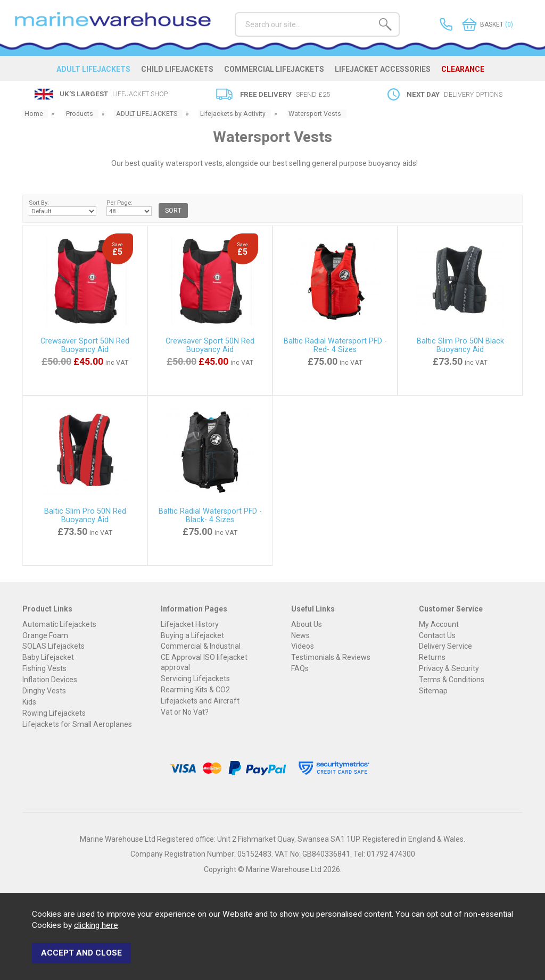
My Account (439, 624)
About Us (307, 624)
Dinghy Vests (44, 691)
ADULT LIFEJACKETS (94, 71)
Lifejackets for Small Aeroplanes (77, 725)
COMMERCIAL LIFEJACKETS (276, 71)
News (300, 635)
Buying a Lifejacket (192, 635)
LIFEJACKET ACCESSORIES (385, 71)
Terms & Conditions (452, 680)
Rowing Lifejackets (54, 714)
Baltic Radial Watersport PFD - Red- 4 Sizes (335, 346)
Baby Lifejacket (48, 658)
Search (235, 12)
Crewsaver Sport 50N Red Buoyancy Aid (85, 346)
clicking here (96, 928)
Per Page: (129, 208)
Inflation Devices (50, 680)
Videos (303, 647)
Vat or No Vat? (185, 712)
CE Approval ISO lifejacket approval (204, 663)
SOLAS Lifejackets (53, 647)
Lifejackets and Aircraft (200, 701)
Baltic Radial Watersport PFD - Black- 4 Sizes (210, 516)
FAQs (300, 669)
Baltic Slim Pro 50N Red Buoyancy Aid (85, 516)
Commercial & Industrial (201, 647)
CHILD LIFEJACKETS (179, 71)
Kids (29, 702)
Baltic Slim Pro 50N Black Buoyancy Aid (460, 346)
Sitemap (433, 691)
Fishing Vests (44, 669)
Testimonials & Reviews (331, 658)
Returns (432, 658)
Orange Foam (45, 635)
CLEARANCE (466, 71)
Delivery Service (445, 647)
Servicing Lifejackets (195, 679)
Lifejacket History (190, 624)
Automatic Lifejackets (59, 624)
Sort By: (63, 208)
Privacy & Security (449, 669)
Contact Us (437, 635)
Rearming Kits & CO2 (195, 690)
